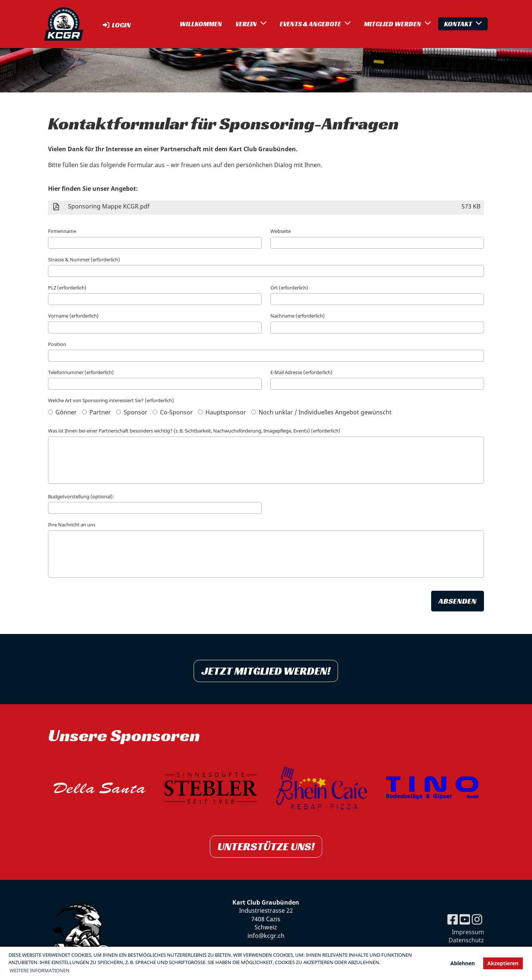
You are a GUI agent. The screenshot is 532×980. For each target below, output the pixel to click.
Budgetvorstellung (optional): (81, 496)
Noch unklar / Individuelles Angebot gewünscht (321, 412)
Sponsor (132, 412)
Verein (251, 24)
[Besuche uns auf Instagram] (477, 919)
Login (116, 25)
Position (57, 344)
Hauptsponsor (222, 412)
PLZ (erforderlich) (67, 288)
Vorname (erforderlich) (73, 316)
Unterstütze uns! (266, 847)
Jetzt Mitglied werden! (266, 671)
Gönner (62, 412)
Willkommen (201, 24)
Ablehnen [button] (463, 963)
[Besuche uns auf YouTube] (465, 919)
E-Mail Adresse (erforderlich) (301, 372)
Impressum (468, 932)
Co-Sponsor (173, 412)
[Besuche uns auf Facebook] (453, 919)
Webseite (281, 231)
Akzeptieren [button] (503, 963)
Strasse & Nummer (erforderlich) (84, 260)
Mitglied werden (397, 24)
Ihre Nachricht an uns (72, 525)
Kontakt (463, 24)
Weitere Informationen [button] (40, 970)
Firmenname (62, 231)
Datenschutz (466, 940)
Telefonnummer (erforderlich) (81, 372)
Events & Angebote (315, 24)
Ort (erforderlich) (289, 288)
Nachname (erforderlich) (298, 316)
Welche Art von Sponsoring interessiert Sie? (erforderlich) (111, 400)
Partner (96, 412)
